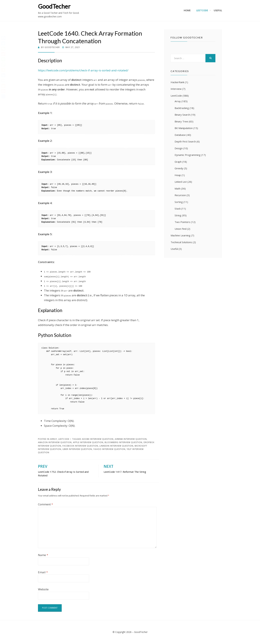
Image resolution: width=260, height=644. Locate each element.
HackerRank (177, 82)
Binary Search (182, 115)
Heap (178, 175)
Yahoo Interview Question (109, 449)
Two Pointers (182, 222)
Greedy (179, 168)
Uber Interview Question (77, 449)
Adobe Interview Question (98, 439)
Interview (176, 89)
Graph (178, 162)
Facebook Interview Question (80, 446)
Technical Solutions (181, 242)
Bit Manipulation (184, 128)
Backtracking (182, 108)
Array (54, 439)
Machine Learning (180, 235)
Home (187, 10)
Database (180, 135)
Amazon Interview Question (55, 442)
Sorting (179, 202)
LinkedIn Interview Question (116, 446)
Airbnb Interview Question (131, 439)
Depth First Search (185, 141)
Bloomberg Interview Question (123, 442)
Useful (218, 10)
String (178, 215)
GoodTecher (54, 6)
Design (179, 148)
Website (43, 589)
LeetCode (202, 10)
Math (178, 188)
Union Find (180, 229)
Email (43, 572)
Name (43, 555)
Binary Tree (181, 121)
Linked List (181, 182)
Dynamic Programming (188, 155)
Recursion (180, 195)
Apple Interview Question (88, 442)
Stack (178, 209)
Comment (45, 504)
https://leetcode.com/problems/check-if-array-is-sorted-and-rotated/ (83, 70)
